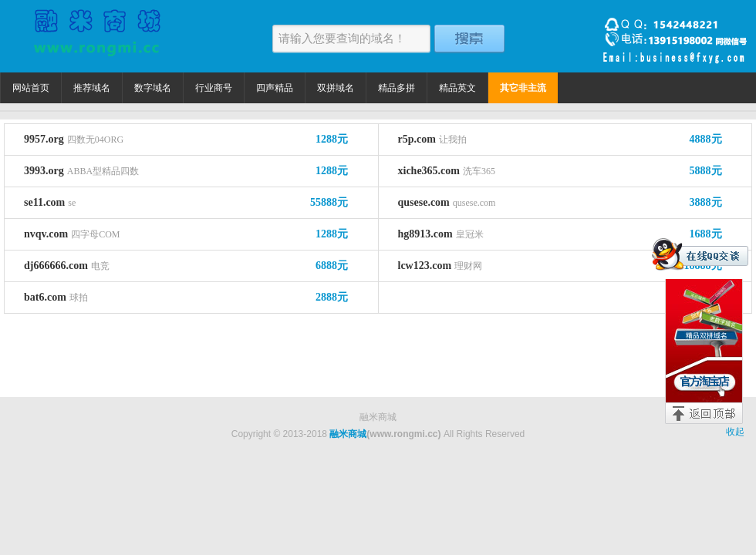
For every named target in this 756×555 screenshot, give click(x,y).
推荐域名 (92, 88)
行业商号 (214, 88)
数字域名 (153, 88)
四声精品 (275, 88)
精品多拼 (397, 88)
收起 (735, 432)
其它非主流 (523, 88)
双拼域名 (336, 88)
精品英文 (457, 88)
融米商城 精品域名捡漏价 (96, 36)
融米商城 (348, 434)
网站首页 (31, 88)
